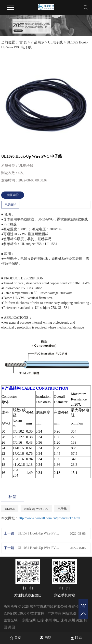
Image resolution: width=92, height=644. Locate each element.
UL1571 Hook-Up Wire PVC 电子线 (39, 533)
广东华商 (54, 613)
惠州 (72, 620)
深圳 (33, 620)
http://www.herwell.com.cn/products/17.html (49, 518)
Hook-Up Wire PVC (36, 509)
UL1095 (10, 509)
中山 (56, 620)
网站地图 (69, 613)
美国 (12, 627)
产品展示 (38, 42)
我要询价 (13, 195)
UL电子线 (56, 42)
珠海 (64, 620)
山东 (41, 620)
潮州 (48, 620)
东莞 (25, 620)
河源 (79, 620)
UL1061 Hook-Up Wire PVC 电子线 (39, 548)
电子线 (62, 509)
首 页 (23, 42)
